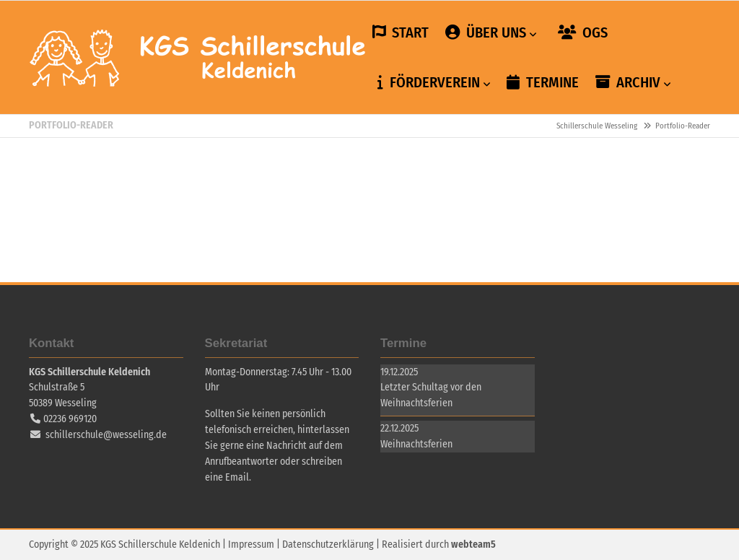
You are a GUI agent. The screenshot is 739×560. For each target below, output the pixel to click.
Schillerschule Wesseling (198, 58)
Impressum (251, 544)
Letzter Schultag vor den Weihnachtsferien (431, 395)
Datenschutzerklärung (328, 544)
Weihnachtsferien (416, 444)
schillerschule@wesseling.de (106, 435)
